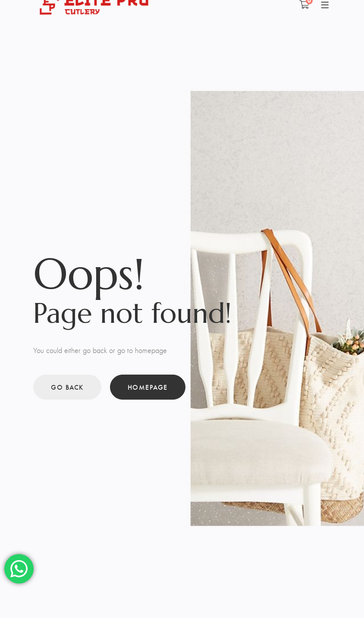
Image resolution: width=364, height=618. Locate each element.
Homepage (148, 387)
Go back (67, 387)
